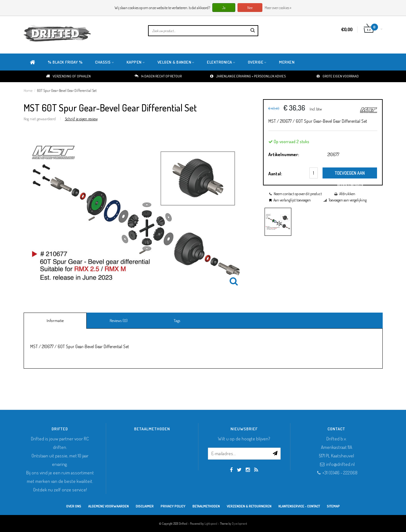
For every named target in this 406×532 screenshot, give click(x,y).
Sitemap (333, 506)
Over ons (74, 506)
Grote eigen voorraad (338, 76)
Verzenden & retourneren (249, 506)
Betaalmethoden (206, 506)
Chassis (105, 62)
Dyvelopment (240, 524)
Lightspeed (211, 524)
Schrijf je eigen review (81, 119)
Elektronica (221, 62)
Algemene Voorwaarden (109, 506)
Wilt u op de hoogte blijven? (244, 439)
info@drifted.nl (340, 464)
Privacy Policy (173, 506)
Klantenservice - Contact (299, 506)
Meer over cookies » (278, 8)
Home (28, 91)
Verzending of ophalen (68, 76)
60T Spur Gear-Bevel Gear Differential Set (67, 91)
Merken (287, 62)
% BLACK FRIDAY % (65, 62)
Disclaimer (145, 506)
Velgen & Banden (176, 62)
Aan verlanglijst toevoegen (292, 200)
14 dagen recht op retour (158, 76)
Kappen (136, 62)
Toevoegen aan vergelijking (348, 200)
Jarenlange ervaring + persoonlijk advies (248, 76)
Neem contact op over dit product (298, 194)
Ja (224, 8)
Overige (257, 62)
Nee (250, 8)
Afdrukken (347, 194)
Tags (177, 320)
